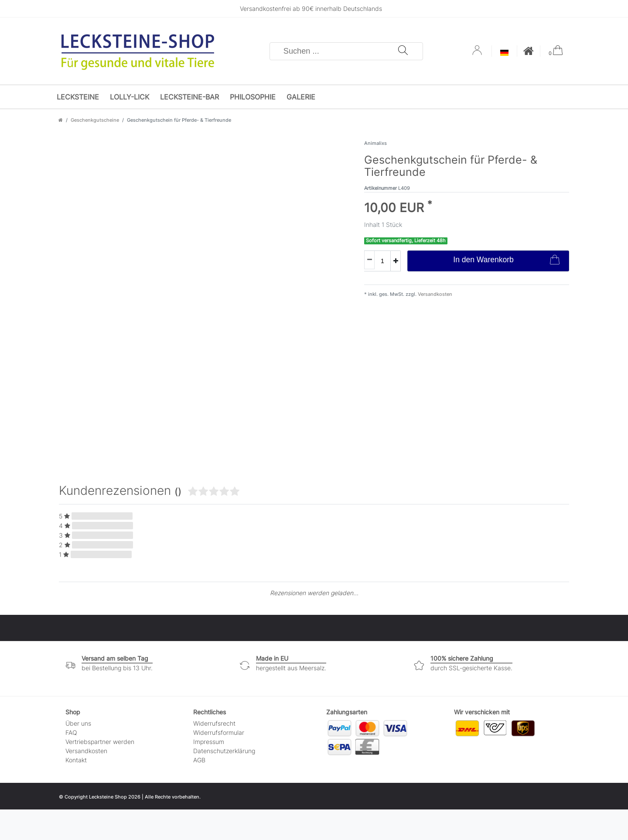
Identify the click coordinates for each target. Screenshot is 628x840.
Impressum (209, 742)
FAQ (71, 732)
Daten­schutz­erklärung (224, 751)
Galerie (301, 97)
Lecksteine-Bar (189, 97)
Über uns (78, 723)
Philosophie (253, 97)
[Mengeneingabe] (377, 261)
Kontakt (76, 760)
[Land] (504, 53)
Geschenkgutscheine (95, 120)
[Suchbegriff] (334, 51)
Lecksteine (78, 97)
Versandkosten (434, 294)
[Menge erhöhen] (396, 261)
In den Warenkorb (506, 261)
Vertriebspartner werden (100, 742)
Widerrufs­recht (214, 723)
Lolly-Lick (130, 97)
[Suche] (403, 51)
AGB (199, 760)
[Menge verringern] (369, 260)
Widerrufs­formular (219, 732)
